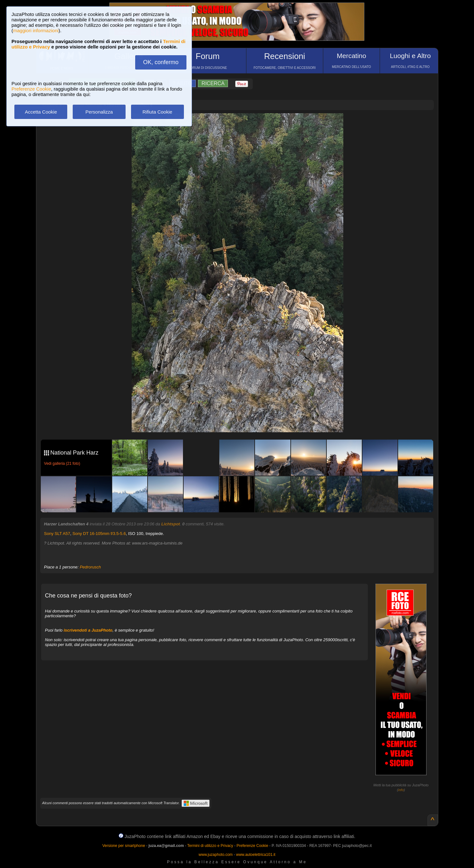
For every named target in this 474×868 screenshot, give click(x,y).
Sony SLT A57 (57, 534)
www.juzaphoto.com (216, 855)
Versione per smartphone (124, 846)
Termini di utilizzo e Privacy (210, 846)
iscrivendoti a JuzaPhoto (88, 630)
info (401, 790)
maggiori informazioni (36, 30)
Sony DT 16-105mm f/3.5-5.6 (99, 534)
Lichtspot (171, 524)
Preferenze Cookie (31, 89)
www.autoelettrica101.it (255, 855)
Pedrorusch (90, 567)
